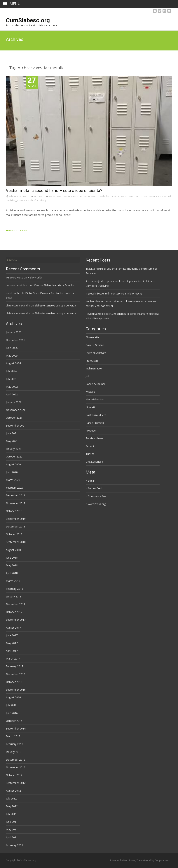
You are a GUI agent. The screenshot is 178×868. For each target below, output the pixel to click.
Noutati (90, 407)
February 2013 (14, 744)
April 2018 (12, 573)
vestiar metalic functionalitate (105, 196)
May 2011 (12, 829)
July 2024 (11, 371)
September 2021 (16, 426)
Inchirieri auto (94, 368)
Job (88, 376)
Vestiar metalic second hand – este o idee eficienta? (54, 191)
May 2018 (12, 565)
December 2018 (15, 526)
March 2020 (13, 480)
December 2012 (15, 760)
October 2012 (14, 775)
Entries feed (95, 488)
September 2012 (16, 783)
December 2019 (15, 495)
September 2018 (16, 542)
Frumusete (92, 361)
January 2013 (14, 752)
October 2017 (14, 612)
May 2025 (12, 356)
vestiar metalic (56, 196)
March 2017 (13, 659)
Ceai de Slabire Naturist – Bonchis (54, 285)
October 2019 (14, 511)
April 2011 (12, 837)
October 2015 (14, 721)
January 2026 (14, 332)
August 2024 (13, 363)
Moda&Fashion (95, 399)
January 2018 (14, 596)
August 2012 (13, 791)
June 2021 (12, 433)
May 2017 (12, 643)
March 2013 (13, 736)
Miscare (90, 392)
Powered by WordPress (123, 860)
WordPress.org (97, 504)
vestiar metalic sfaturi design (33, 200)
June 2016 (12, 713)
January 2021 (14, 449)
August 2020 (13, 464)
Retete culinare (95, 438)
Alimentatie (92, 337)
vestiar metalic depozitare (77, 196)
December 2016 (15, 674)
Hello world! (35, 277)
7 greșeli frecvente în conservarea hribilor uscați (114, 293)
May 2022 (12, 387)
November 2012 (16, 767)
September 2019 (16, 519)
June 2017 (12, 635)
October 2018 (14, 534)
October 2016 (14, 682)
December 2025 (15, 340)
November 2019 (16, 503)
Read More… (14, 222)
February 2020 (14, 488)
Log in (92, 481)
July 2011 (11, 814)
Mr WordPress (14, 277)
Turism (90, 454)
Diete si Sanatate (96, 353)
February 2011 (14, 845)
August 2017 (13, 628)
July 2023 (11, 379)
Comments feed (98, 496)
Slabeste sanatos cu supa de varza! (56, 305)
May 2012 (12, 806)
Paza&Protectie (95, 423)
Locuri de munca (96, 384)
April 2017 (12, 651)
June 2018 (12, 558)
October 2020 (14, 456)
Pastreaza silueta (96, 415)
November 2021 (16, 410)
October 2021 (14, 418)
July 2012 (11, 798)
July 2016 (11, 705)
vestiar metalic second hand (134, 196)
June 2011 (12, 822)
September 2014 (16, 728)
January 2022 (14, 402)
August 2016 (13, 697)
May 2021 (12, 441)
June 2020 (12, 472)
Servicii (90, 446)
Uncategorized (94, 462)
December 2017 (15, 604)
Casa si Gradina (95, 345)
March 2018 (13, 581)
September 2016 (16, 690)
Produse (38, 196)
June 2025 (12, 348)
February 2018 (14, 589)
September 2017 (16, 620)
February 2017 (14, 666)
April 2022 (12, 394)
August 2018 (13, 550)
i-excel (148, 860)
